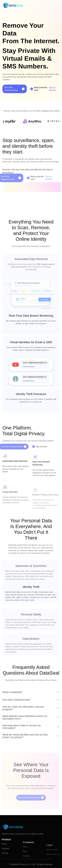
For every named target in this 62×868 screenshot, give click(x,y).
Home (4, 852)
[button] (59, 5)
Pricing (5, 861)
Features (6, 856)
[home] (13, 5)
